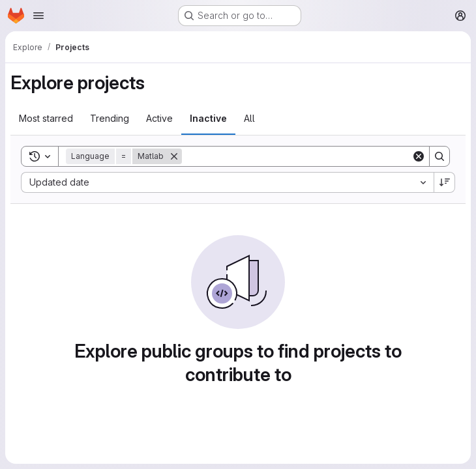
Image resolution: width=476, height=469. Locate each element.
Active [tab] (159, 118)
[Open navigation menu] (38, 16)
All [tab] (249, 118)
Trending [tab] (110, 118)
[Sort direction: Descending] (445, 182)
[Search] (297, 156)
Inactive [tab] (208, 118)
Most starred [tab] (46, 118)
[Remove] (174, 156)
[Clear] (419, 156)
